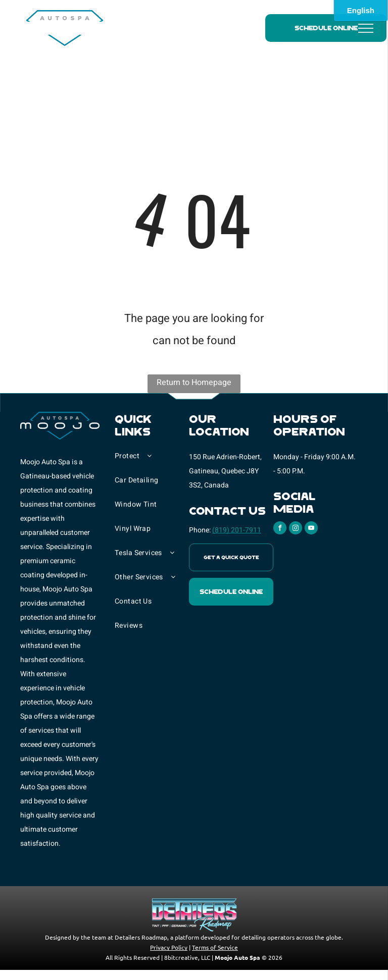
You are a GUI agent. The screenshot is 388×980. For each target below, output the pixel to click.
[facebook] (280, 529)
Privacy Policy (169, 947)
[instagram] (296, 529)
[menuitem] (152, 461)
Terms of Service (215, 947)
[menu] (366, 28)
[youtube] (311, 529)
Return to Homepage (194, 383)
